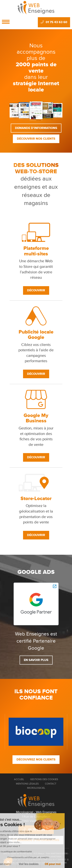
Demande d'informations (36, 128)
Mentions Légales (27, 784)
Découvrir (36, 290)
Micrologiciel (36, 788)
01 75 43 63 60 (54, 22)
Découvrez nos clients (36, 759)
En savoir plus (36, 660)
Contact (51, 784)
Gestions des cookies (44, 779)
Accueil (19, 779)
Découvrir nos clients (36, 139)
